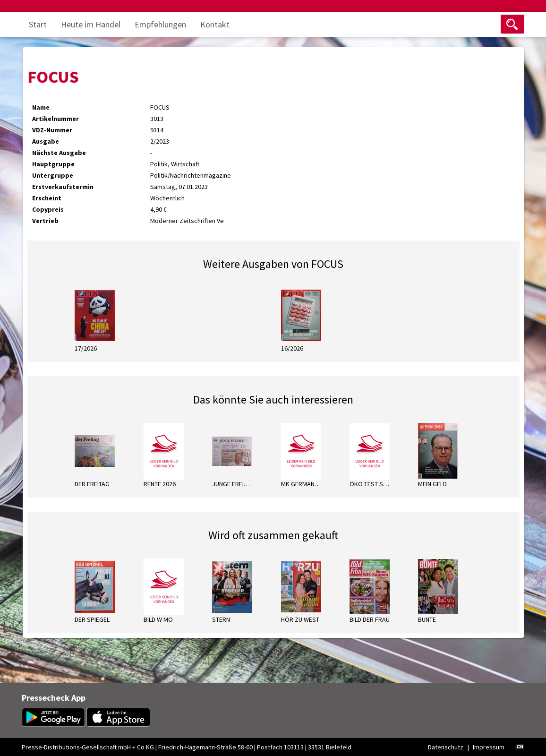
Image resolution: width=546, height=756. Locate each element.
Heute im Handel (91, 24)
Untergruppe (53, 175)
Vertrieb (45, 221)
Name (41, 107)
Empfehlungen (160, 24)
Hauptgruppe (53, 164)
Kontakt (215, 24)
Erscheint (47, 198)
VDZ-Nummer (52, 130)
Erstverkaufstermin (63, 187)
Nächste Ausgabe (59, 153)
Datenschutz (446, 747)
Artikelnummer (55, 119)
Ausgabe (46, 141)
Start (38, 24)
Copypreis (48, 209)
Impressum (489, 747)
